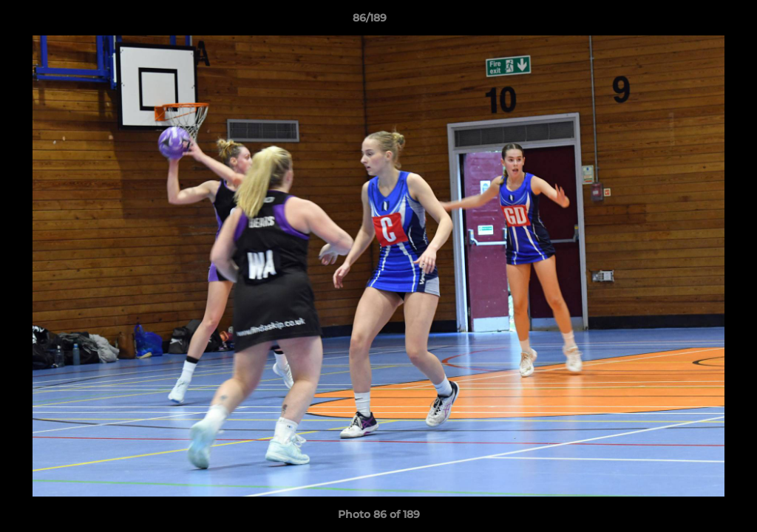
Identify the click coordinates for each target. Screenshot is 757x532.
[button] (695, 21)
